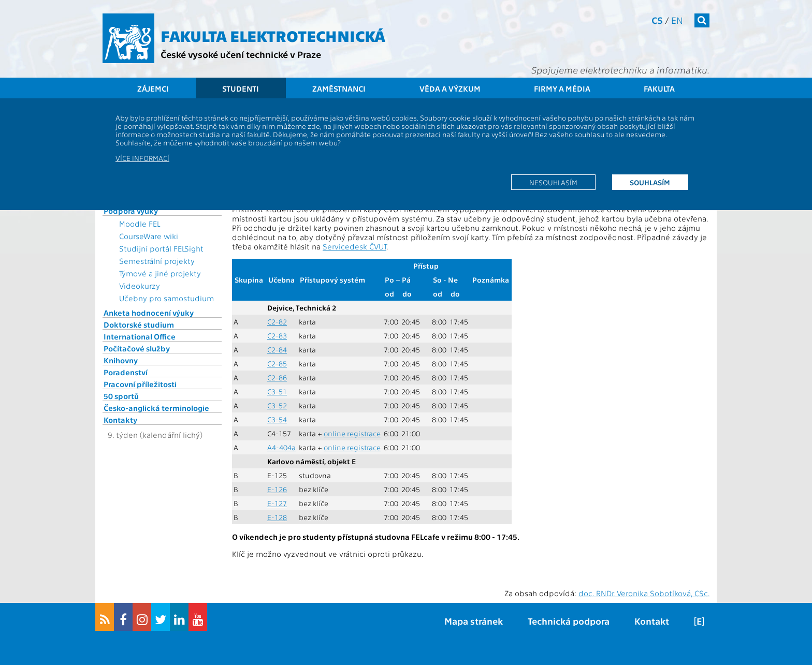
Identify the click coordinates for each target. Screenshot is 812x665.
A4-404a (281, 447)
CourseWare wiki (149, 236)
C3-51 (277, 391)
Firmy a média (562, 88)
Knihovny (121, 360)
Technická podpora (569, 621)
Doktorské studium (139, 324)
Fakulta (659, 88)
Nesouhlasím (553, 182)
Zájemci (153, 88)
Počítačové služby (137, 348)
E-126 (277, 489)
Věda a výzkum (450, 88)
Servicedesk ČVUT (354, 246)
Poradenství (126, 372)
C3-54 (277, 419)
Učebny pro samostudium (166, 298)
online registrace (352, 433)
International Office (140, 336)
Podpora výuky (131, 211)
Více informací (142, 158)
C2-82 (277, 322)
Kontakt (652, 621)
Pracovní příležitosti (140, 384)
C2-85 (277, 364)
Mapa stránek (474, 621)
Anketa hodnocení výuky (149, 313)
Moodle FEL (140, 224)
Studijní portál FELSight (161, 248)
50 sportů (121, 396)
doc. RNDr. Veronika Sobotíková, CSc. (644, 593)
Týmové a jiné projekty (160, 273)
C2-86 (277, 378)
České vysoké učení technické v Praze (241, 54)
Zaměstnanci (339, 88)
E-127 (277, 503)
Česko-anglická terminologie (156, 408)
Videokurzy (140, 286)
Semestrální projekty (157, 261)
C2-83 (277, 336)
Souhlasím (650, 182)
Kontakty (120, 420)
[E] (699, 621)
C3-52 (277, 405)
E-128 (277, 517)
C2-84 (277, 350)
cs (657, 20)
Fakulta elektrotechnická (273, 35)
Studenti (241, 88)
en (677, 20)
